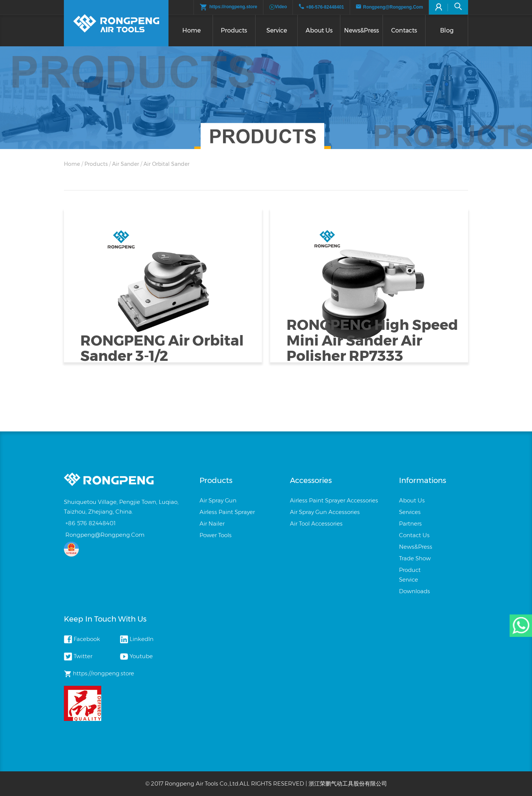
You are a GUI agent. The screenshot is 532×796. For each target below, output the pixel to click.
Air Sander (126, 164)
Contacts (404, 30)
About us (319, 30)
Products (234, 30)
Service (277, 30)
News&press (361, 30)
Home (191, 30)
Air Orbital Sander (166, 164)
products (96, 164)
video (278, 7)
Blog (447, 30)
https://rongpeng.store (228, 7)
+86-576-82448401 (325, 7)
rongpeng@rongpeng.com (393, 7)
